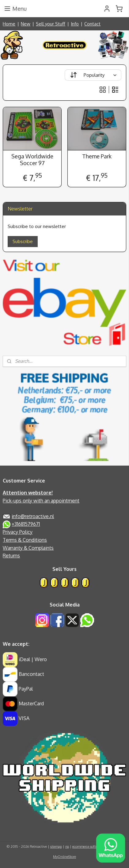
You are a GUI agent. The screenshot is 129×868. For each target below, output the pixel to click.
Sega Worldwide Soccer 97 (32, 160)
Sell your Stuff (51, 24)
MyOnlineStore (64, 857)
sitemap (56, 847)
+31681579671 (26, 524)
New (26, 24)
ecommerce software (88, 847)
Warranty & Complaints (28, 548)
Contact (92, 24)
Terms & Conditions (25, 540)
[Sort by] (93, 75)
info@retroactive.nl (33, 516)
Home (9, 24)
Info (75, 24)
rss (67, 847)
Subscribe (23, 241)
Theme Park (97, 156)
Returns (11, 556)
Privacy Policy (18, 532)
